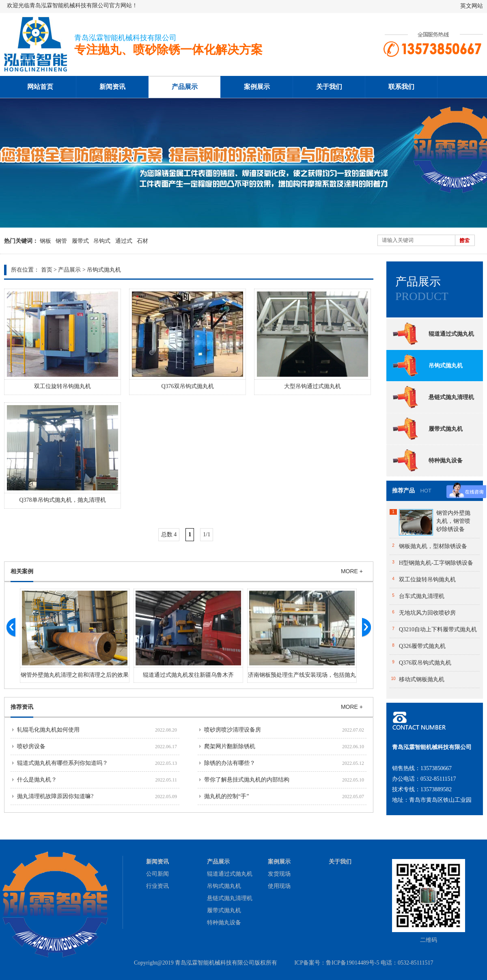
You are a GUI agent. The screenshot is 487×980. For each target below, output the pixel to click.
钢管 (61, 241)
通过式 (124, 241)
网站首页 (40, 87)
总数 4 (169, 534)
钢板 (45, 241)
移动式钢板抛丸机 (422, 679)
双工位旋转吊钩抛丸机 (62, 386)
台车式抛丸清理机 (422, 596)
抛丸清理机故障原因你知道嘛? (55, 796)
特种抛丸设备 (427, 460)
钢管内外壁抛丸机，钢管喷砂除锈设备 (453, 521)
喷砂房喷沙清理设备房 (233, 730)
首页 (47, 270)
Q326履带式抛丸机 (422, 646)
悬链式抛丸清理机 (433, 397)
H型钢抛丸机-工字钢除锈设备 (436, 563)
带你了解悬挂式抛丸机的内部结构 (247, 780)
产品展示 (185, 87)
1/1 (207, 534)
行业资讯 (157, 886)
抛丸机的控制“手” (226, 796)
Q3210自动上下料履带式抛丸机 (438, 629)
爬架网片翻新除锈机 (230, 746)
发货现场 (279, 874)
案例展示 (257, 87)
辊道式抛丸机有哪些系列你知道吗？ (62, 763)
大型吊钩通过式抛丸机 (312, 386)
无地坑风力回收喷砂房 (427, 613)
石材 (142, 241)
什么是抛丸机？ (37, 780)
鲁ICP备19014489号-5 (352, 963)
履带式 (80, 241)
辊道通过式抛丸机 (433, 334)
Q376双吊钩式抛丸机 (187, 386)
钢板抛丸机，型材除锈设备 (433, 546)
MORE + (352, 571)
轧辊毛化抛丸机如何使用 (48, 730)
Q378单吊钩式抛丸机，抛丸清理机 (62, 500)
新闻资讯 (112, 87)
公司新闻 (157, 874)
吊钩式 (102, 241)
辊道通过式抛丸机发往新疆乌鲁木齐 (188, 675)
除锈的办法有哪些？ (230, 763)
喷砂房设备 (31, 746)
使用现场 (279, 886)
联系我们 (401, 87)
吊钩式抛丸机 (104, 270)
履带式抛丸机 (427, 429)
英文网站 (472, 6)
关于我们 (329, 87)
